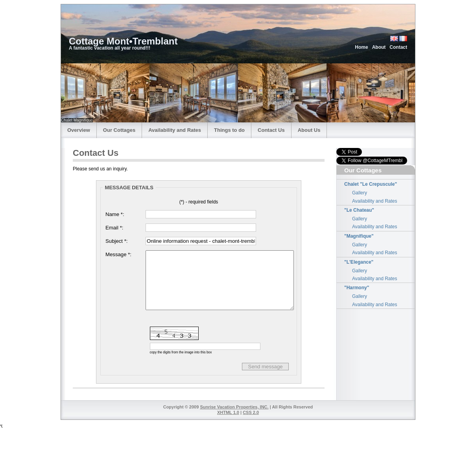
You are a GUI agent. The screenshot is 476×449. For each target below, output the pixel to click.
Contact (398, 47)
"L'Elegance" (359, 262)
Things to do (229, 130)
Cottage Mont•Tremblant (123, 41)
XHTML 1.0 (228, 433)
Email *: (114, 228)
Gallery (360, 193)
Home (361, 47)
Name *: (115, 214)
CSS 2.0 (251, 433)
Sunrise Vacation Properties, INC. (234, 427)
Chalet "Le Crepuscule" (371, 184)
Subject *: (116, 241)
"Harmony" (357, 288)
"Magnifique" (359, 236)
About (379, 47)
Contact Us (271, 130)
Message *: (118, 254)
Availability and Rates (175, 130)
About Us (309, 130)
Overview (79, 130)
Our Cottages (119, 130)
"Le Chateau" (359, 210)
